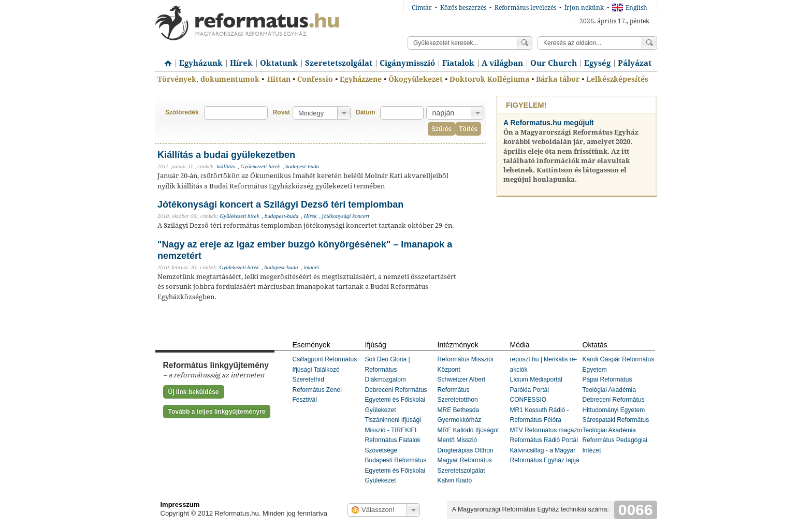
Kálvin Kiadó (455, 480)
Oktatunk (279, 63)
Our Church (554, 63)
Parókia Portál (530, 390)
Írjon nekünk (584, 8)
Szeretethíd (308, 379)
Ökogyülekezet (416, 79)
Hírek (241, 63)
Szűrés (441, 129)
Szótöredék (182, 112)
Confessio (315, 79)
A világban (502, 63)
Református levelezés (525, 8)
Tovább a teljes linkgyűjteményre (217, 412)
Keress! (649, 43)
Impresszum (180, 504)
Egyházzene (361, 79)
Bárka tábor (558, 79)
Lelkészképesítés (617, 79)
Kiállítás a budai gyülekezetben (226, 155)
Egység (597, 63)
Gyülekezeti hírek (260, 166)
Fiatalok (458, 63)
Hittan (279, 79)
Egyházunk (201, 63)
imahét (311, 267)
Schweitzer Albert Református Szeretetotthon (462, 390)
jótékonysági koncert (346, 216)
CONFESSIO (528, 400)
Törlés (468, 129)
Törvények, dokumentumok (208, 79)
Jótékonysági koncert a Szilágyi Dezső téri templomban (280, 204)
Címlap (165, 60)
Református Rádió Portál (544, 440)
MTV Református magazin (546, 430)
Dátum (365, 112)
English (630, 8)
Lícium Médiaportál (536, 379)
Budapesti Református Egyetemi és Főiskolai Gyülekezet (396, 470)
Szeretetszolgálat (339, 63)
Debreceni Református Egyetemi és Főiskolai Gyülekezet (396, 400)
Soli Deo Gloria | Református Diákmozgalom (388, 369)
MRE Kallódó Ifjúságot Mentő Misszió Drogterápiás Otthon (468, 440)
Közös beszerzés (463, 8)
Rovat (281, 112)
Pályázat (635, 63)
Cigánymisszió (407, 63)
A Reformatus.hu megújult (549, 123)
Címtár (422, 8)
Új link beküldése (194, 392)
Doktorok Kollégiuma (489, 79)
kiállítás (226, 166)
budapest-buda (302, 166)
